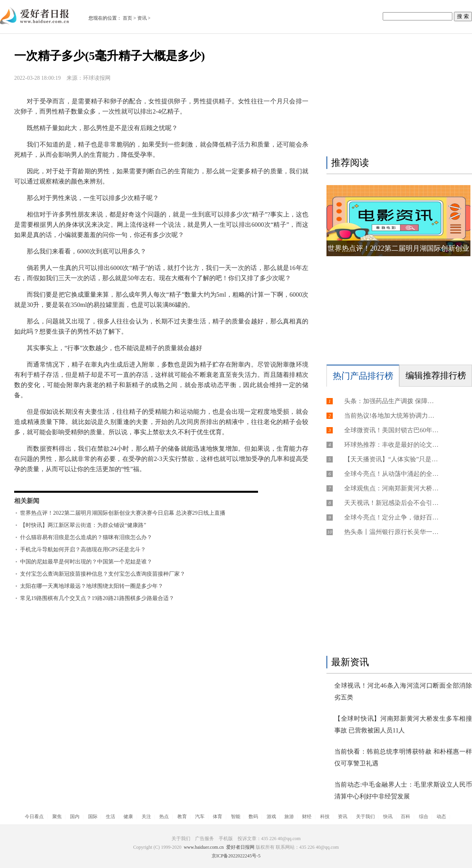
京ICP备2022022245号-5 (236, 856)
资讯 (142, 18)
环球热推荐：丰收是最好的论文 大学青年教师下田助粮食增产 (391, 445)
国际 (93, 817)
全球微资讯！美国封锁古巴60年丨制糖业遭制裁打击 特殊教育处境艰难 (391, 430)
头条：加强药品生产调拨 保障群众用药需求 (391, 401)
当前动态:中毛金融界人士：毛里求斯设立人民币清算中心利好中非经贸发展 (403, 790)
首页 (127, 18)
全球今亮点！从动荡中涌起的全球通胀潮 (391, 474)
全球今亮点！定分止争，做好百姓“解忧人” (391, 517)
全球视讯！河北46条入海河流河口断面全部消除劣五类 (403, 691)
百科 (406, 817)
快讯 (388, 817)
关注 (146, 817)
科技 (325, 817)
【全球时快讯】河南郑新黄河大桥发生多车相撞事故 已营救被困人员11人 (403, 724)
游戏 (271, 817)
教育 (182, 817)
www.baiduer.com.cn (204, 847)
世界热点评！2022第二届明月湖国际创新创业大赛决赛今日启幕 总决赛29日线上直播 (123, 513)
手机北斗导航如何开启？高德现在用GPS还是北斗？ (83, 550)
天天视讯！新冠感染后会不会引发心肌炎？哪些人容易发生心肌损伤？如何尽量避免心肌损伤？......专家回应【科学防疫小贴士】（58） (391, 503)
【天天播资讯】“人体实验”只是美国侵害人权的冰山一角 (391, 459)
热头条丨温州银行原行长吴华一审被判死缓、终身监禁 (391, 532)
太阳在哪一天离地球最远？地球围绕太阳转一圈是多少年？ (92, 586)
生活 (111, 817)
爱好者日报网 (240, 847)
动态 (441, 817)
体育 (218, 817)
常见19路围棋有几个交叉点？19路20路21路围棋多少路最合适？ (97, 598)
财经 (307, 817)
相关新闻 (27, 501)
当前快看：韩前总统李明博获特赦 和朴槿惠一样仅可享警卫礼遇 (403, 757)
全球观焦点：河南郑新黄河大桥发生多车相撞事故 (391, 488)
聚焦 (57, 817)
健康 (128, 817)
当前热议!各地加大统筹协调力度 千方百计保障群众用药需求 (391, 416)
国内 (75, 817)
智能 (236, 817)
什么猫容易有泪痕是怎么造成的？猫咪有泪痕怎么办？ (86, 537)
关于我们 (365, 817)
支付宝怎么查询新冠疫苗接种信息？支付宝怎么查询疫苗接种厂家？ (103, 574)
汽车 (200, 817)
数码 (253, 817)
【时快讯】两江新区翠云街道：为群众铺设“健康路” (83, 525)
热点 (164, 817)
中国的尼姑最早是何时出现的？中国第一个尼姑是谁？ (86, 562)
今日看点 (34, 817)
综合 (424, 817)
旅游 (289, 817)
